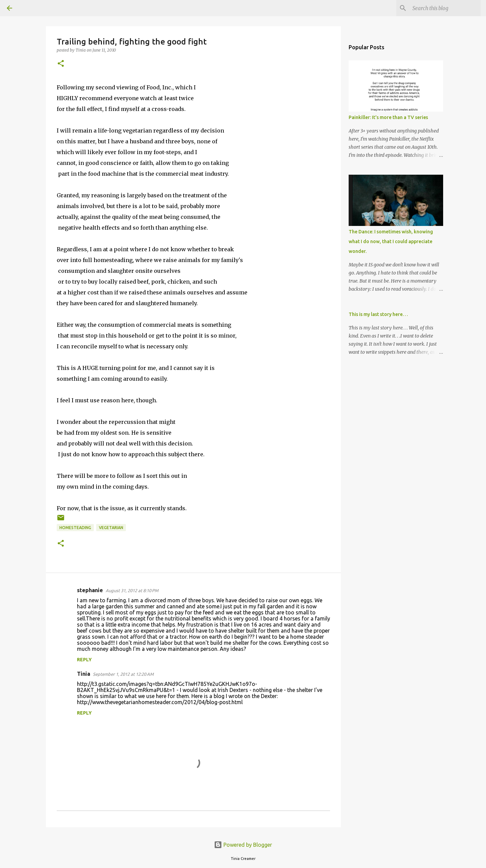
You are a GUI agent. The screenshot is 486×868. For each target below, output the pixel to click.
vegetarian (111, 528)
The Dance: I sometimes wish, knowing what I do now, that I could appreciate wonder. (391, 241)
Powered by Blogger (243, 845)
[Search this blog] (445, 8)
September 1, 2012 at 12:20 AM (123, 674)
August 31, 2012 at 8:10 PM (132, 590)
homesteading (75, 528)
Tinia (84, 674)
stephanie (90, 590)
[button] (61, 64)
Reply (84, 660)
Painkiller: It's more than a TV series (388, 117)
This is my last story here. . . (378, 314)
